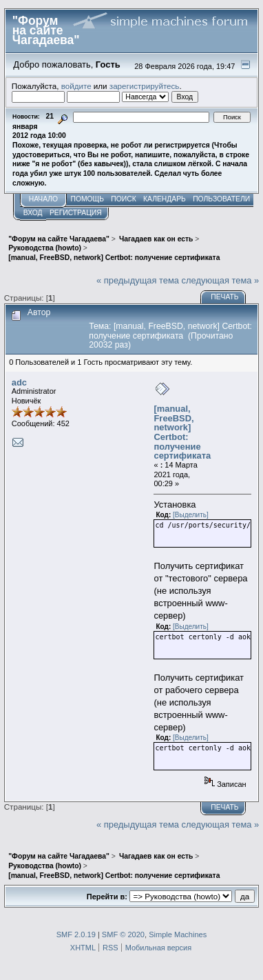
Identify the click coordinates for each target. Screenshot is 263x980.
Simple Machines (178, 934)
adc (19, 382)
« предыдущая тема (138, 280)
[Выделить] (191, 515)
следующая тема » (221, 280)
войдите (76, 86)
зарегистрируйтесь (145, 86)
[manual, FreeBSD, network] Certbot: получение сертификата (182, 432)
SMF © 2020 (123, 934)
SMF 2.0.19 (76, 934)
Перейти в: (107, 897)
